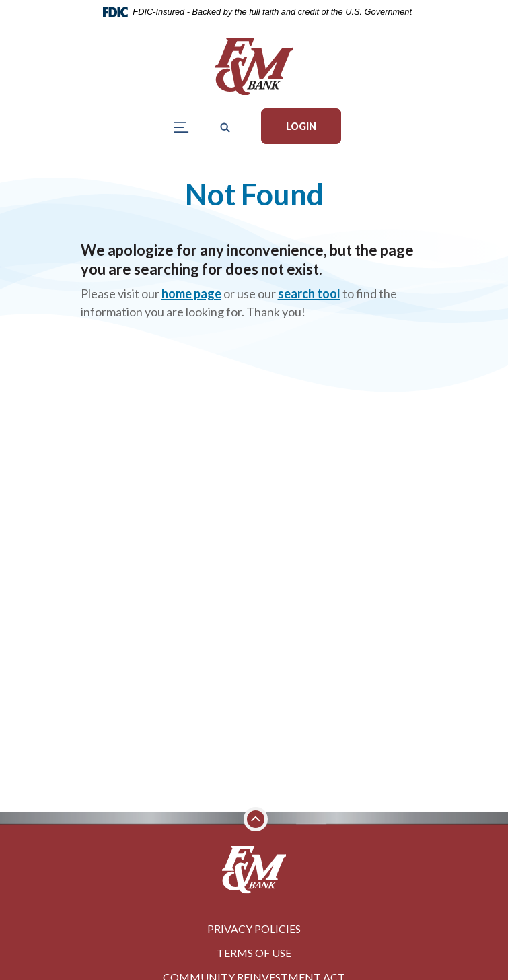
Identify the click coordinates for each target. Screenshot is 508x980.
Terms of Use (254, 953)
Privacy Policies (254, 929)
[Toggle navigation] (181, 126)
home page (191, 293)
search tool (309, 293)
